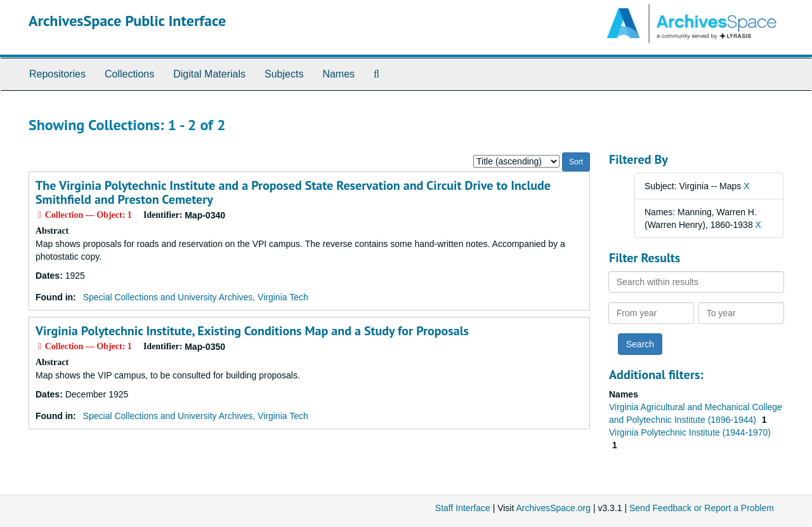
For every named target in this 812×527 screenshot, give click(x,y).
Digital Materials (209, 74)
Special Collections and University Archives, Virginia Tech (196, 297)
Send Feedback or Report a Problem (702, 508)
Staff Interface (463, 508)
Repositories (57, 74)
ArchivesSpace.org (553, 508)
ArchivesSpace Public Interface (127, 21)
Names (338, 74)
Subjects (284, 74)
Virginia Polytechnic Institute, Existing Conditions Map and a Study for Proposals (252, 331)
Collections (129, 74)
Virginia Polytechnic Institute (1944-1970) (690, 432)
